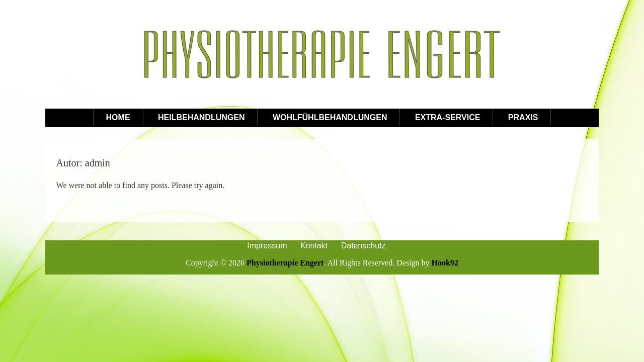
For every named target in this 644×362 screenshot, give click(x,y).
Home (118, 117)
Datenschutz (364, 246)
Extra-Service (448, 117)
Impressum (267, 246)
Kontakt (314, 246)
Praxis (523, 117)
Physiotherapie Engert (285, 263)
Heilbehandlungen (201, 117)
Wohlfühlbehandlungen (330, 117)
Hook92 (445, 263)
